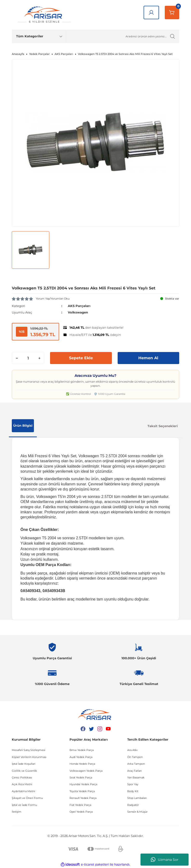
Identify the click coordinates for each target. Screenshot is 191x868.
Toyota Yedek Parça (82, 791)
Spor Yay (133, 784)
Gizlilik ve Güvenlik (24, 771)
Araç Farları (134, 771)
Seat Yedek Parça (81, 777)
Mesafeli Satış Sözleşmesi (29, 750)
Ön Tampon (135, 757)
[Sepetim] (172, 13)
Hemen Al (148, 358)
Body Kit (133, 791)
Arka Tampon (136, 764)
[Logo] (44, 15)
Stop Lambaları (137, 798)
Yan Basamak (136, 777)
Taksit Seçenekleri (163, 426)
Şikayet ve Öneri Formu (27, 798)
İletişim (17, 812)
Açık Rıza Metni (22, 784)
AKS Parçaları (79, 306)
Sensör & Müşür (137, 812)
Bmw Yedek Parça (82, 750)
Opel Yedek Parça (81, 812)
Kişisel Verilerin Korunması (29, 757)
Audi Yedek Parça (81, 757)
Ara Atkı (132, 750)
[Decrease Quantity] (17, 358)
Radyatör (133, 805)
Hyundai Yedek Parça (83, 784)
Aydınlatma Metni (23, 791)
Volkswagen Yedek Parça (86, 771)
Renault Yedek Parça (83, 798)
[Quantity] (28, 358)
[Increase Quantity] (39, 358)
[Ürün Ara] (123, 36)
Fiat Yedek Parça (80, 805)
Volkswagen (78, 312)
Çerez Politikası (22, 777)
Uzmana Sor (165, 860)
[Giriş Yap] (151, 13)
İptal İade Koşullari (24, 764)
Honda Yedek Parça (82, 764)
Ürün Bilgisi (23, 425)
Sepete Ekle (81, 358)
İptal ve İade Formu (24, 805)
